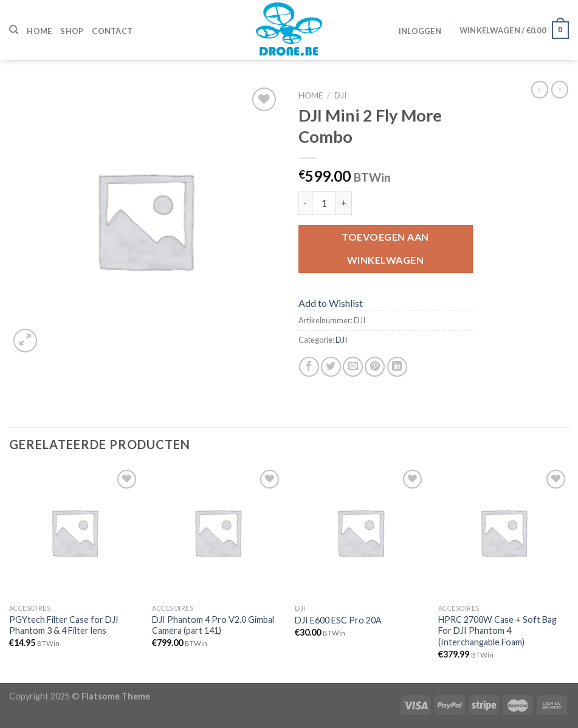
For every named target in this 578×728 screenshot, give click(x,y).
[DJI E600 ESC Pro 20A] (360, 532)
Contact (112, 31)
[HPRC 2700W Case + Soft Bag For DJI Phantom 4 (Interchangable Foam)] (504, 532)
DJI (340, 95)
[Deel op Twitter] (331, 367)
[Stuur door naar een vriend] (353, 367)
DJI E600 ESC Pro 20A (338, 620)
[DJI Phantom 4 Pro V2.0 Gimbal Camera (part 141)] (218, 532)
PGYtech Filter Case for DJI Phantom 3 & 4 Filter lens (64, 625)
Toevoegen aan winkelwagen (385, 248)
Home (39, 31)
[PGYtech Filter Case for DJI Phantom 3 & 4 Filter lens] (75, 532)
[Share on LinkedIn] (397, 367)
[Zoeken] (14, 30)
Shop (72, 31)
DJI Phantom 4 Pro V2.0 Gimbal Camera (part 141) (213, 625)
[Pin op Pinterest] (375, 367)
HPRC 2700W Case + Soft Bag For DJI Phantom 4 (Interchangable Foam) (497, 631)
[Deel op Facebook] (309, 367)
